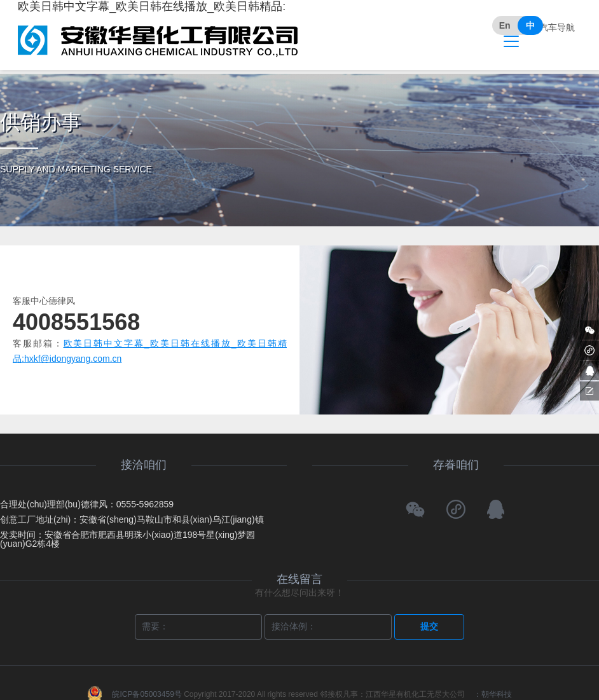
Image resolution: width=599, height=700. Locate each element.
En (505, 25)
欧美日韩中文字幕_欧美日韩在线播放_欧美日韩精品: (158, 29)
